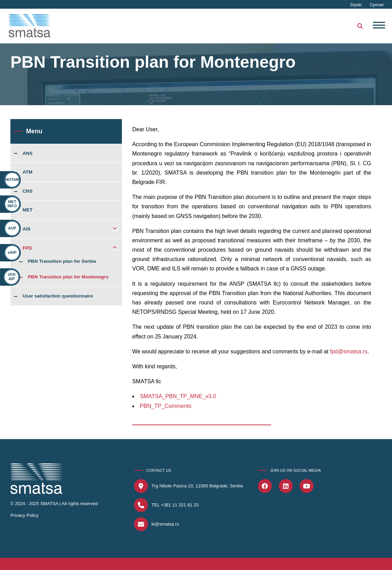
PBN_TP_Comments (166, 406)
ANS (28, 153)
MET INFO (12, 204)
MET (28, 210)
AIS (27, 229)
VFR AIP (8, 276)
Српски (377, 5)
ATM (27, 172)
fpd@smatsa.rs (349, 351)
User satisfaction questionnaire (58, 296)
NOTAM (12, 179)
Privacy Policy (24, 515)
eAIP (11, 252)
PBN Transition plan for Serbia (62, 261)
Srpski (356, 5)
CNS (28, 191)
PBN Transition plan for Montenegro (68, 277)
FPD (27, 248)
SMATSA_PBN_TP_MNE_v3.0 (178, 396)
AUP (12, 228)
